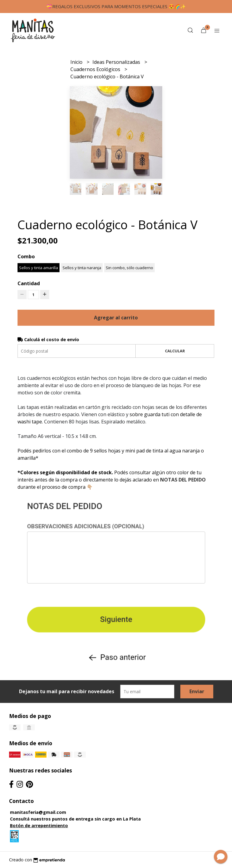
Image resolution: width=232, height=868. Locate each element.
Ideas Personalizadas (117, 62)
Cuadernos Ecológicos (96, 69)
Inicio (77, 62)
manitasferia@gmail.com (38, 812)
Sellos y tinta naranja (82, 268)
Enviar (197, 691)
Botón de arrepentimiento (39, 826)
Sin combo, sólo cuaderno (129, 268)
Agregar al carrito (116, 318)
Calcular (175, 351)
